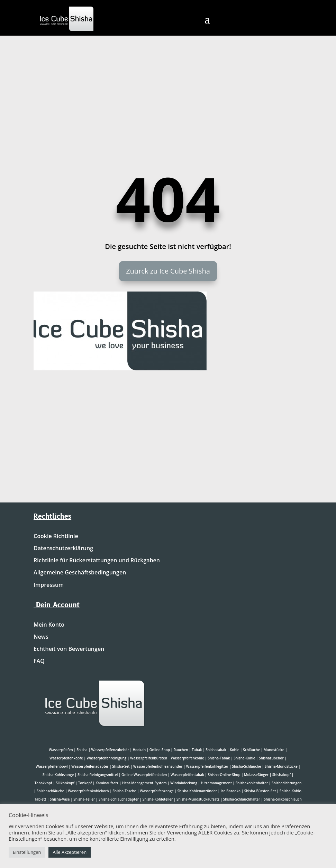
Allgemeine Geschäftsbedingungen (80, 573)
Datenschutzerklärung (63, 548)
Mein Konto (49, 625)
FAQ (39, 661)
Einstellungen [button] (27, 852)
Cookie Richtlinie (56, 536)
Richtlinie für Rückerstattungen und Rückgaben (97, 561)
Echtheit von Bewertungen (69, 649)
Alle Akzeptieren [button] (70, 852)
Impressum (49, 585)
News (41, 637)
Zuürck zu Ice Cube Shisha (168, 271)
